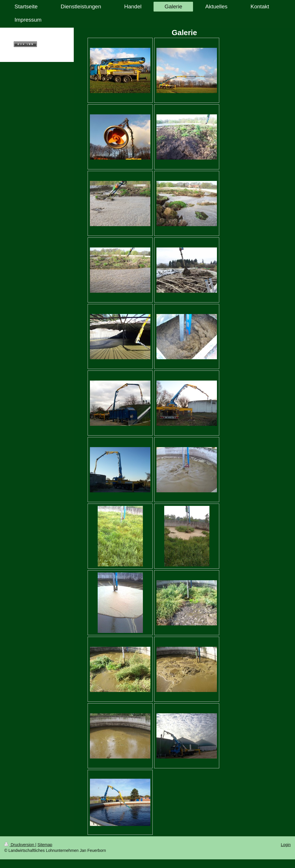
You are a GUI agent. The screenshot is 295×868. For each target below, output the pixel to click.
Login (286, 845)
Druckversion (20, 845)
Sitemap (45, 845)
